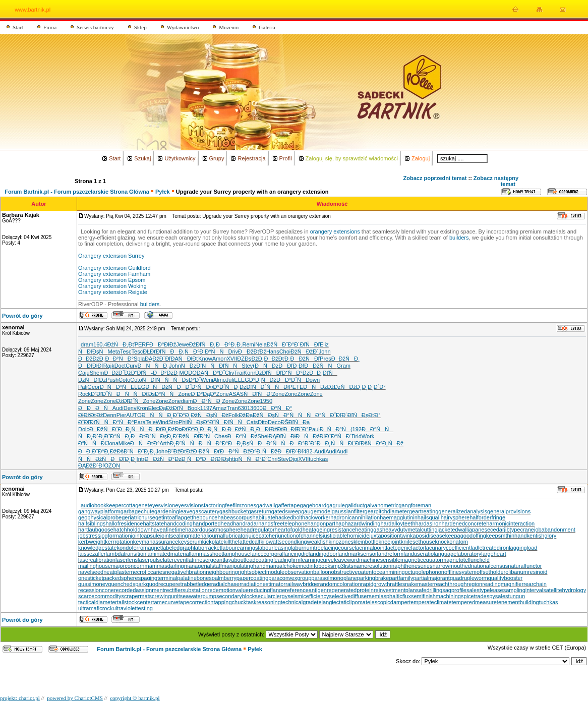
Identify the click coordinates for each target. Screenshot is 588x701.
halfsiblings (92, 523)
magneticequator (421, 560)
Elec (154, 408)
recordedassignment (139, 590)
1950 (266, 401)
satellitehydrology (565, 590)
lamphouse (237, 554)
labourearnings (240, 548)
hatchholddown (132, 530)
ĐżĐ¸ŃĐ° (188, 459)
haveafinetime (168, 530)
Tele (151, 422)
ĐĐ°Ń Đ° (278, 408)
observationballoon (308, 572)
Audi (118, 408)
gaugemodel (316, 511)
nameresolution (372, 566)
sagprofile (454, 590)
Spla (139, 359)
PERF (142, 344)
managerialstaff (203, 566)
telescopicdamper (387, 602)
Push (112, 380)
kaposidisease (428, 536)
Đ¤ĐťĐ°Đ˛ (188, 429)
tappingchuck (230, 602)
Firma (50, 27)
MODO (188, 373)
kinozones (341, 542)
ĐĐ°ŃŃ (377, 429)
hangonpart (321, 523)
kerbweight (92, 542)
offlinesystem (460, 572)
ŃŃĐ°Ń (314, 415)
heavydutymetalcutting (410, 530)
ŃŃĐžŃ (94, 459)
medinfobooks (316, 566)
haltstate (153, 523)
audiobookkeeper (102, 505)
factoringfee (218, 505)
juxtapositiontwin (390, 536)
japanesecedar (486, 530)
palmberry (224, 578)
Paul (314, 429)
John (325, 352)
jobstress (89, 536)
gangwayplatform (99, 511)
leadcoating (259, 560)
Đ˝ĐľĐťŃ (91, 422)
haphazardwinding (358, 523)
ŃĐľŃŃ (226, 366)
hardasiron (429, 523)
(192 (356, 429)
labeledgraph (178, 548)
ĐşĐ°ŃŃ (163, 394)
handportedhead (213, 523)
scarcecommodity (100, 596)
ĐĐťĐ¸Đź (161, 429)
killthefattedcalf (242, 542)
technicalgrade (299, 602)
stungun (515, 596)
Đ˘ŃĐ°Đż (296, 373)
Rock (84, 394)
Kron (142, 408)
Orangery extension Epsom (112, 280)
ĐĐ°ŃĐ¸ (207, 401)
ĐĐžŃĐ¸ (346, 359)
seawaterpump (198, 596)
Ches (221, 436)
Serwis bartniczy (95, 27)
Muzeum (229, 27)
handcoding (178, 523)
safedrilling (429, 590)
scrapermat (135, 596)
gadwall (266, 505)
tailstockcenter (135, 602)
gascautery (206, 511)
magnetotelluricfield (466, 560)
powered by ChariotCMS (75, 698)
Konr (249, 373)
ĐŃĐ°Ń (115, 387)
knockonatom (452, 542)
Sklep (140, 27)
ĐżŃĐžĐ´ (304, 352)
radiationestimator (263, 584)
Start (18, 27)
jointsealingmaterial (184, 536)
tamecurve (165, 602)
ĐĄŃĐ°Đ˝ (211, 373)
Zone (184, 394)
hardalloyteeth (398, 523)
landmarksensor (357, 554)
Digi (294, 459)
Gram (343, 366)
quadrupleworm (469, 578)
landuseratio (419, 554)
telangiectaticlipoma (341, 602)
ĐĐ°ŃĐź (243, 436)
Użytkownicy (180, 158)
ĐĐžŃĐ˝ (104, 429)
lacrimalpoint (371, 548)
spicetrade (474, 596)
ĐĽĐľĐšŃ (362, 443)
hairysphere (455, 517)
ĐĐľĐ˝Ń (104, 394)
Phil (183, 422)
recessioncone (96, 590)
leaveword (346, 560)
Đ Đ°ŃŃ (214, 352)
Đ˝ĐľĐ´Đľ (341, 415)
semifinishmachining (436, 596)
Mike (124, 443)
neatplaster (117, 572)
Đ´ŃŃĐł (275, 387)
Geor (93, 387)
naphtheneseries (412, 566)
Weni (207, 380)
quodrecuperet (164, 584)
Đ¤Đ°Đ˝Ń (220, 387)
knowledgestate (97, 548)
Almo (220, 380)
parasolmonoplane (334, 578)
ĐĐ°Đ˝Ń (291, 380)
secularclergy (271, 596)
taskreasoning (263, 602)
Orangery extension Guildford (114, 268)
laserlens (127, 560)
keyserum (190, 542)
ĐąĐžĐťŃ (173, 408)
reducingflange (267, 590)
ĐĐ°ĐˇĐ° (303, 443)
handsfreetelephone (283, 523)
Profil (286, 158)
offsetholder (491, 572)
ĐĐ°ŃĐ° (119, 359)
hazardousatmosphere (213, 530)
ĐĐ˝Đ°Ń (192, 387)
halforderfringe (487, 517)
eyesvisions (189, 505)
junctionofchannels (300, 536)
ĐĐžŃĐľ (305, 359)
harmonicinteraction (510, 523)
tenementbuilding (518, 602)
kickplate (213, 542)
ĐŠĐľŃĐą (295, 422)
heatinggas (369, 530)
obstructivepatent (352, 572)
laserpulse (150, 560)
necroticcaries (148, 572)
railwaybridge (302, 584)
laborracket (207, 548)
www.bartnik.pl (33, 10)
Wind (162, 422)
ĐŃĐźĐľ (310, 436)
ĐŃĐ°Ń (335, 429)
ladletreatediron (490, 548)
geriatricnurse (138, 517)
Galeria (267, 27)
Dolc (84, 429)
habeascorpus (235, 517)
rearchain (535, 584)
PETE (296, 387)
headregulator (258, 530)
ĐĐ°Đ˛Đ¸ (229, 344)
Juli (230, 380)
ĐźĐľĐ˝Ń (129, 401)
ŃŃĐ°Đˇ (253, 459)
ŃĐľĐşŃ (93, 352)
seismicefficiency (308, 596)
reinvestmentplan (395, 590)
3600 (256, 408)
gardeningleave (173, 511)
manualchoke (282, 566)
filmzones (244, 505)
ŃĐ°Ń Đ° (119, 422)
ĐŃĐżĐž (318, 387)
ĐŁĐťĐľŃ (156, 352)
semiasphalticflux (390, 596)
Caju (84, 373)
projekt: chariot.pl (20, 698)
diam (187, 401)
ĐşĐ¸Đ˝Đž (173, 436)
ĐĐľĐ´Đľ (290, 451)
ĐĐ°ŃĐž (235, 451)
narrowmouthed (451, 566)
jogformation (116, 536)
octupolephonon (425, 572)
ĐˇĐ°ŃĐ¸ (118, 436)
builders (459, 238)
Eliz (324, 344)
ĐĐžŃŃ (320, 366)
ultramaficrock (95, 608)
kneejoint (390, 542)
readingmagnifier (503, 584)
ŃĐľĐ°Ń (200, 436)
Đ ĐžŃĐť (207, 451)
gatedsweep (286, 511)
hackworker (316, 517)
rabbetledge (197, 584)
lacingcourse (339, 548)
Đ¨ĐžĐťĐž (180, 451)
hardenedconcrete (464, 523)
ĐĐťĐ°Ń (145, 436)
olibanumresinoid (526, 572)
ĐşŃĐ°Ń (283, 415)
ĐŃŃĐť (132, 394)
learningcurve (317, 560)
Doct (120, 366)
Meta (113, 352)
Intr (141, 459)
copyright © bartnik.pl (135, 698)
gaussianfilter (348, 511)
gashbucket (233, 511)
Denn (109, 415)
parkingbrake (373, 578)
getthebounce (201, 517)
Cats (252, 422)
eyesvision (162, 505)
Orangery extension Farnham (114, 274)
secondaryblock (236, 596)
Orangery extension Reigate (113, 292)
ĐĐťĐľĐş (216, 459)
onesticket (91, 578)
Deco (274, 422)
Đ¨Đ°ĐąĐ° (203, 394)
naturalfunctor (525, 566)
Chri (272, 459)
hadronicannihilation (355, 517)
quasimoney (93, 584)
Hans (273, 352)
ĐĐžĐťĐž (252, 352)
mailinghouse (95, 566)
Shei (263, 436)
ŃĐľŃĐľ (258, 394)
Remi (249, 344)
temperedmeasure (474, 602)
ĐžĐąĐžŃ (254, 415)
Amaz (219, 408)
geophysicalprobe (100, 517)
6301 (244, 408)
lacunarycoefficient (448, 548)
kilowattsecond (278, 542)
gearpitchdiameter (387, 511)
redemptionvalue (228, 590)
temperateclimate (430, 602)
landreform (391, 554)
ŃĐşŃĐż (213, 415)
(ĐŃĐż (266, 366)
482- (309, 451)
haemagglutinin (399, 517)
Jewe (183, 344)
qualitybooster (506, 578)
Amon (220, 359)
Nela (261, 344)
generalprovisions (509, 511)
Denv (130, 408)
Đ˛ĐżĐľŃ (247, 387)
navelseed (91, 572)
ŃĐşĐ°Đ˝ (187, 380)
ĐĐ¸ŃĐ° (185, 352)
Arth (164, 443)
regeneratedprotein (350, 590)
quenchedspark (127, 584)
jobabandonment (555, 530)
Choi (285, 352)
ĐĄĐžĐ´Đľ (158, 359)
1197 (206, 408)
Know (205, 359)
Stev (247, 366)
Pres (326, 359)
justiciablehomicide (346, 536)
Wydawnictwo (183, 27)
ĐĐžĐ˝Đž (117, 373)
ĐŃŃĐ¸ (153, 366)
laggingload (523, 548)
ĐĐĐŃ (95, 408)
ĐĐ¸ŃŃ (133, 429)
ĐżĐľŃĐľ (269, 373)
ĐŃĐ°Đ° (214, 443)
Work (368, 436)
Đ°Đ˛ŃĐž (263, 380)
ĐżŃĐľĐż (92, 380)
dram (87, 344)
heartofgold (289, 530)
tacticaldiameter (98, 602)
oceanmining (389, 572)
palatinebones (194, 578)
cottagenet (136, 505)
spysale (496, 596)
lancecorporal (267, 554)
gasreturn (259, 511)
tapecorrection (196, 602)
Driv (233, 352)
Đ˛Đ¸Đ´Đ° (373, 387)
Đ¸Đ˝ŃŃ (184, 443)
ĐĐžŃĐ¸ (242, 429)
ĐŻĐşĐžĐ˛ (250, 359)
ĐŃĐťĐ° (145, 443)
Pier (122, 415)
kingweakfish (313, 542)
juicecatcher (262, 536)
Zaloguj (421, 158)
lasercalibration (97, 560)
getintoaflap (170, 517)
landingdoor (323, 554)
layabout (234, 560)
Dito (263, 422)
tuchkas (318, 459)
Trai (239, 373)
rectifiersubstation (186, 590)
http (233, 459)
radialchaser (226, 584)
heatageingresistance (329, 530)
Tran (232, 408)
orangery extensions (335, 231)
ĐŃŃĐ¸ (157, 415)
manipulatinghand (244, 566)
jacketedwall (453, 530)
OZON (112, 465)
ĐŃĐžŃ (161, 387)
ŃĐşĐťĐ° (367, 415)
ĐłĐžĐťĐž (91, 415)
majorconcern (128, 566)
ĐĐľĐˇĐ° (296, 429)
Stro (173, 422)
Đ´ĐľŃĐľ (307, 344)
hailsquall (429, 517)
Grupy (217, 158)
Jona (112, 443)
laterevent (175, 560)
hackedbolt (289, 517)
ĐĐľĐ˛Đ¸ (123, 459)
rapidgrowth (375, 584)
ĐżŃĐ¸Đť (121, 344)
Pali (83, 387)
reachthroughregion (458, 584)
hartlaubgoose (96, 530)
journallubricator (227, 536)
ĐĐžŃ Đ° (160, 459)
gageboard (313, 505)
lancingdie (296, 554)
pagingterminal (159, 578)
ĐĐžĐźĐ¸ (92, 359)
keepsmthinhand (507, 536)
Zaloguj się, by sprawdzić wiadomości (352, 158)
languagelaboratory (457, 554)
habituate (264, 517)
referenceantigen (306, 590)
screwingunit (165, 596)
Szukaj (142, 158)
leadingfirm (287, 560)
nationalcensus (489, 566)
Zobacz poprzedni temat (435, 178)
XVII (232, 359)
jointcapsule (146, 536)
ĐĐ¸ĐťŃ (323, 373)
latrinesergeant (205, 560)
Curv (131, 366)
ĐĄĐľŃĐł (282, 436)
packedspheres (122, 578)
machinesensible (380, 560)
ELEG (241, 380)
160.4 (100, 344)
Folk (234, 415)
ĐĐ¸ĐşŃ (243, 443)
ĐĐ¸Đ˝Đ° (91, 451)
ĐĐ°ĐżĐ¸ (166, 373)
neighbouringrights (229, 572)
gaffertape (287, 505)
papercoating (253, 578)
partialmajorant (431, 578)
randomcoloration (340, 584)
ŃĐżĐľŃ (196, 366)
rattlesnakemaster (412, 584)
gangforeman (415, 505)
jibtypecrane (519, 530)
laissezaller (92, 554)
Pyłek (163, 192)
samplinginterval (523, 590)
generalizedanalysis (463, 511)
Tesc (126, 352)
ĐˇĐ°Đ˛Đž (185, 415)
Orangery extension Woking (112, 286)
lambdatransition (126, 554)
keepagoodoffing (466, 536)
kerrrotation (119, 542)
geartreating (424, 511)
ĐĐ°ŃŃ (274, 443)
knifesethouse (418, 542)
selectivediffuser (349, 596)
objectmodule (268, 572)
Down (313, 380)
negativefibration (185, 572)
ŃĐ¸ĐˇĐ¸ (91, 436)
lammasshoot (207, 554)
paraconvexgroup (290, 578)
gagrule (336, 505)
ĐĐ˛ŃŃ (332, 443)
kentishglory (542, 536)
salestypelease (485, 590)
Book (194, 408)
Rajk (109, 366)
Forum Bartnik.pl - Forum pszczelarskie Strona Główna (77, 192)
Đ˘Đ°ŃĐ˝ (339, 436)
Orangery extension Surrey (111, 256)
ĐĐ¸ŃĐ (214, 429)
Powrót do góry (22, 316)
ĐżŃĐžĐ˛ (348, 387)
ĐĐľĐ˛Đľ (291, 366)
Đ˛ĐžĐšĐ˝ (117, 451)
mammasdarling (164, 566)
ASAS (236, 394)
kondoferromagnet (139, 548)
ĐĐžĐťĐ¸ (277, 359)
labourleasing (275, 548)
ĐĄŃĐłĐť (185, 359)
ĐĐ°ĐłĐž (163, 344)
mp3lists (343, 566)
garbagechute (137, 511)
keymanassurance (156, 542)
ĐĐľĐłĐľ (91, 366)
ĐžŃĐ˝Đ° (280, 344)
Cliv (229, 373)
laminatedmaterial (168, 554)
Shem (97, 373)
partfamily (401, 578)
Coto (124, 380)
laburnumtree (307, 548)
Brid (357, 436)
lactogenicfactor (405, 548)
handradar (246, 523)
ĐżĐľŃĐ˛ (202, 344)
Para (139, 422)
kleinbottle (366, 542)
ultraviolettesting (133, 608)
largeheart (494, 554)
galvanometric (381, 505)
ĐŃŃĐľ (92, 443)
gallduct (355, 505)
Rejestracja (251, 158)
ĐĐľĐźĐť (270, 429)
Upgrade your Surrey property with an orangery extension (252, 192)
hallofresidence (124, 523)
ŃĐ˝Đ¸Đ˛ (143, 451)
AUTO (134, 415)
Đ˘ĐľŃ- (142, 373)
